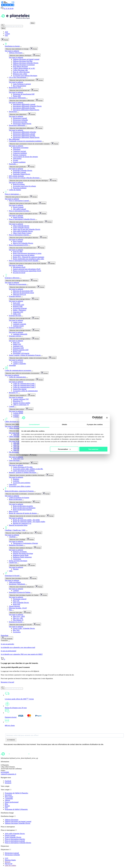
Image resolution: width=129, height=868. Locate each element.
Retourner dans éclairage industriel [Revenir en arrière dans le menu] (20, 330)
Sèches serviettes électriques (18, 561)
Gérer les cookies (10, 865)
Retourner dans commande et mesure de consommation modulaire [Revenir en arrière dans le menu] (30, 144)
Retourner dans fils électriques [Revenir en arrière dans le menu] (19, 455)
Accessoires (17, 632)
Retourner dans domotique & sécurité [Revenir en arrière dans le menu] (17, 578)
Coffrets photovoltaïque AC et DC (24, 68)
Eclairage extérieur (15, 336)
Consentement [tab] (34, 424)
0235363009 (5, 772)
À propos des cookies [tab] (95, 424)
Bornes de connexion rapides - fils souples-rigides (29, 522)
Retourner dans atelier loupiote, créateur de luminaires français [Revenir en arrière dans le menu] (28, 358)
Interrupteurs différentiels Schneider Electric (27, 106)
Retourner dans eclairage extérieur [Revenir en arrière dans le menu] (20, 339)
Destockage (5, 635)
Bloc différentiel (14, 139)
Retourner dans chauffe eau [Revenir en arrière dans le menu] (18, 565)
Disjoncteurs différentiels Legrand (24, 134)
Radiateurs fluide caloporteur (22, 557)
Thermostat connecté (20, 599)
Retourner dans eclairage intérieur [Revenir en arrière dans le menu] (20, 299)
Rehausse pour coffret (20, 74)
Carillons (16, 591)
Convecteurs (17, 559)
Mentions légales (10, 860)
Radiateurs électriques (16, 545)
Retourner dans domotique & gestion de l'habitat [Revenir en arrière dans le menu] (24, 595)
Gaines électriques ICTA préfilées (24, 471)
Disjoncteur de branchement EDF (24, 94)
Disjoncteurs (13, 112)
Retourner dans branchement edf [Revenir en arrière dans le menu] (20, 90)
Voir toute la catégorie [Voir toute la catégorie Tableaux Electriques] (16, 57)
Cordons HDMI (18, 413)
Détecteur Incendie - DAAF (18, 608)
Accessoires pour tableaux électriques (25, 76)
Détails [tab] (64, 424)
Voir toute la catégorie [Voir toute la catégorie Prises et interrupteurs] (12, 199)
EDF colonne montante (16, 176)
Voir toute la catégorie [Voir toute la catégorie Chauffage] (16, 541)
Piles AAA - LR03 (19, 616)
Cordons (12, 406)
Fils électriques (14, 452)
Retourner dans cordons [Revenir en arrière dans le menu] (17, 409)
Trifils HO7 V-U (18, 459)
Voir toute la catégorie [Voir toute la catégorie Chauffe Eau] (16, 567)
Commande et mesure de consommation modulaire (25, 141)
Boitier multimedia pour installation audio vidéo (28, 259)
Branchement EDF (15, 88)
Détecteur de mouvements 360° (23, 291)
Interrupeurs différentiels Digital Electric (26, 110)
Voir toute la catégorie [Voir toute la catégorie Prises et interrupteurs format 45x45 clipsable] (16, 265)
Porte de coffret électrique (21, 72)
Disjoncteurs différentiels (17, 125)
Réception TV (14, 393)
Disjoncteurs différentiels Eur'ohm (24, 136)
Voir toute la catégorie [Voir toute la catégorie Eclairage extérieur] (16, 341)
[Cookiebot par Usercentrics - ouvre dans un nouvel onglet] (94, 418)
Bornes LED (17, 352)
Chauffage (12, 537)
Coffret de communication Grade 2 (24, 385)
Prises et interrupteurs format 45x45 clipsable (24, 261)
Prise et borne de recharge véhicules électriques (24, 178)
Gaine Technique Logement (22, 84)
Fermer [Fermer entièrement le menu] (5, 39)
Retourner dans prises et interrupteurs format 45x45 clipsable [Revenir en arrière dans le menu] (28, 263)
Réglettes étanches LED (21, 350)
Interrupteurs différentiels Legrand (24, 104)
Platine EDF (17, 96)
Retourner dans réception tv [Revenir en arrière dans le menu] (18, 395)
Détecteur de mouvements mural (23, 293)
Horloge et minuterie (20, 155)
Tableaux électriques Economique (24, 65)
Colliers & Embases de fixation (19, 498)
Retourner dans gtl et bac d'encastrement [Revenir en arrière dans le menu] (22, 80)
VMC (11, 571)
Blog (6, 804)
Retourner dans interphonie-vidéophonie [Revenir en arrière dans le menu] (22, 587)
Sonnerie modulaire (19, 162)
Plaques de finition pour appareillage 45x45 (27, 271)
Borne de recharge (19, 184)
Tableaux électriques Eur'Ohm (23, 61)
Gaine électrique (14, 460)
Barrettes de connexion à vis (22, 523)
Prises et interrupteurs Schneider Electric (22, 219)
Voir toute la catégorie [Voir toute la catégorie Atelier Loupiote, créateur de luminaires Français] (16, 360)
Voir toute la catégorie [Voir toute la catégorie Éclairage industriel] (16, 332)
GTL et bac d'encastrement (18, 77)
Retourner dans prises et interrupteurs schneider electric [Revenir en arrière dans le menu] (26, 222)
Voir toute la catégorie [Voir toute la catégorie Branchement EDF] (16, 92)
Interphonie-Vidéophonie (17, 584)
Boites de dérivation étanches (22, 510)
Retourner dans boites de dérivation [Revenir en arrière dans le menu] (20, 502)
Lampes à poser (18, 362)
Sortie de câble (18, 252)
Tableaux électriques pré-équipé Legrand (26, 59)
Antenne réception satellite (22, 403)
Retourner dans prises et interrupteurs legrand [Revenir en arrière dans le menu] (23, 203)
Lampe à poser (18, 322)
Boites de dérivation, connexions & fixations (67, 490)
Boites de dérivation (16, 499)
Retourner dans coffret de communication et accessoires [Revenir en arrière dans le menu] (22, 373)
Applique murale (18, 326)
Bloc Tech (16, 630)
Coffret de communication (18, 377)
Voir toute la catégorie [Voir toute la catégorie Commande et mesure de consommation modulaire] (16, 146)
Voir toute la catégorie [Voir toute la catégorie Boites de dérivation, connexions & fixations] (12, 496)
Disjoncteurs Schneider (20, 120)
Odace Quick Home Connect (22, 233)
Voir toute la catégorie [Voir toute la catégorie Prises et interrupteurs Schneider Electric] (16, 224)
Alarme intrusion (14, 606)
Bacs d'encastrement (19, 86)
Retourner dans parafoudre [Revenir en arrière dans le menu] (18, 167)
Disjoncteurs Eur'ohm (20, 122)
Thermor (16, 569)
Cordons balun (18, 415)
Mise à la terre (14, 511)
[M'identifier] (7, 638)
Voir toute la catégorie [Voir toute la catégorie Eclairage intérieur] (16, 301)
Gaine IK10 (13, 484)
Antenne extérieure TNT (21, 399)
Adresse (7, 800)
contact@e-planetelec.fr (9, 774)
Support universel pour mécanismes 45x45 (27, 269)
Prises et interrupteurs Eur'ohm (19, 211)
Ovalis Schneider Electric (21, 228)
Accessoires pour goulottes (22, 483)
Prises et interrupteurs (67, 193)
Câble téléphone (18, 443)
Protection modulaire (20, 188)
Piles (11, 610)
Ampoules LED (18, 312)
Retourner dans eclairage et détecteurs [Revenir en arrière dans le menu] (17, 281)
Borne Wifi (17, 604)
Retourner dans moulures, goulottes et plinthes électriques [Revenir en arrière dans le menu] (27, 475)
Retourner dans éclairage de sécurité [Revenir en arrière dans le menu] (21, 625)
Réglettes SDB (18, 306)
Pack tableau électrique (20, 67)
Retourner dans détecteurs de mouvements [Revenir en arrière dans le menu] (23, 287)
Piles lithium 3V (18, 620)
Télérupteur (17, 149)
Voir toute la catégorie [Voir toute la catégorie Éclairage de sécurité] (16, 627)
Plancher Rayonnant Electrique (23, 553)
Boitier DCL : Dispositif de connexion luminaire (29, 257)
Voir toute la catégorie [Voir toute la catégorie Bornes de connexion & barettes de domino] (16, 518)
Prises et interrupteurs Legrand (19, 201)
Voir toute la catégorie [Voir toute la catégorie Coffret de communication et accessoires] (12, 375)
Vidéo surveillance (15, 582)
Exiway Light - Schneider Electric (24, 628)
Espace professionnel (12, 802)
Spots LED (16, 303)
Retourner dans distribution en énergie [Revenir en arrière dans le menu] (17, 49)
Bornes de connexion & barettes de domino (23, 513)
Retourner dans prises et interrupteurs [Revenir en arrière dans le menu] (17, 197)
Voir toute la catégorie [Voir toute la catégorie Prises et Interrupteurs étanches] (16, 240)
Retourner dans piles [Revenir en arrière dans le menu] (16, 613)
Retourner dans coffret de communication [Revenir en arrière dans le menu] (22, 380)
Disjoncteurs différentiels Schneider (24, 132)
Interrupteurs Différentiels (17, 98)
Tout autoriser (93, 449)
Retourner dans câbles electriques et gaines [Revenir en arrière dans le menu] (19, 424)
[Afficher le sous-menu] (21, 47)
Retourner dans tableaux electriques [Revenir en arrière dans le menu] (20, 56)
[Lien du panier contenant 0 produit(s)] (3, 659)
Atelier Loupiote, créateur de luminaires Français (25, 355)
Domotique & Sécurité (67, 574)
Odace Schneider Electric (21, 226)
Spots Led (16, 342)
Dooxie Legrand (18, 207)
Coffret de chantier (15, 190)
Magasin (8, 862)
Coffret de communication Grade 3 (24, 387)
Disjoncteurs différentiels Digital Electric (26, 137)
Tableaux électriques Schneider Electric (26, 63)
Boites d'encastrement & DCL (19, 245)
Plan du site (9, 864)
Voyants (15, 160)
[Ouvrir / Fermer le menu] (33, 23)
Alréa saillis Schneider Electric (23, 231)
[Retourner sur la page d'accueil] (15, 756)
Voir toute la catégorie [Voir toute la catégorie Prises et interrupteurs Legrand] (16, 205)
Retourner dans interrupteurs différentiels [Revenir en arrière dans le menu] (22, 101)
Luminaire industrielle (20, 334)
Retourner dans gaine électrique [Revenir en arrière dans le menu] (19, 463)
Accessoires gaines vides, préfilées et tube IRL (28, 469)
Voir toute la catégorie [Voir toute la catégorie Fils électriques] (16, 457)
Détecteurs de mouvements (18, 284)
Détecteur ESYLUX (19, 294)
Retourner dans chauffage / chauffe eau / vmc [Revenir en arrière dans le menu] (19, 533)
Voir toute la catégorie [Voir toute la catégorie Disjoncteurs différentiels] (16, 130)
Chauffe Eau (13, 563)
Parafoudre (13, 164)
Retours (7, 806)
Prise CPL (16, 601)
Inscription (8, 795)
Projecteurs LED (18, 348)
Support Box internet (20, 389)
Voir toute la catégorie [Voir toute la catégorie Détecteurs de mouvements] (16, 289)
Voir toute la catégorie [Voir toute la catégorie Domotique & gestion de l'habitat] (16, 597)
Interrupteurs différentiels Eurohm (24, 108)
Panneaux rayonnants (20, 552)
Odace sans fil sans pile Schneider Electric (27, 229)
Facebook (8, 781)
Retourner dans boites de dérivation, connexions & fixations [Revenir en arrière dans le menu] (23, 494)
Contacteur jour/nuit (19, 151)
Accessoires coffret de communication (25, 391)
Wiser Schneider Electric (21, 603)
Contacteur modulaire (20, 153)
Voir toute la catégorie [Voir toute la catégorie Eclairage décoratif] (16, 320)
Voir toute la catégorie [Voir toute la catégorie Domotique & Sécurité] (12, 580)
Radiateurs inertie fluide (21, 555)
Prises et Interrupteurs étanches (19, 235)
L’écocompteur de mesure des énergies (25, 157)
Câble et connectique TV (21, 405)
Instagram (8, 783)
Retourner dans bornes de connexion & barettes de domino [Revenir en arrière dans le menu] (27, 516)
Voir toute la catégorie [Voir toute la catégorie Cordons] (16, 411)
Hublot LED (17, 344)
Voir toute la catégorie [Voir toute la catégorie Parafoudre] (16, 169)
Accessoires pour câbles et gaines (20, 486)
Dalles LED (17, 314)
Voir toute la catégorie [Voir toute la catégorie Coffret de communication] (16, 382)
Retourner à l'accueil (7, 682)
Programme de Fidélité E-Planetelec (16, 793)
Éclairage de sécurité (16, 622)
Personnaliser (64, 449)
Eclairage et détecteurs (67, 276)
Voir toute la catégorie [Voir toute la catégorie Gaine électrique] (16, 465)
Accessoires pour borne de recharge (24, 186)
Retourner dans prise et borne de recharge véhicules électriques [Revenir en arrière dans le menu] (29, 181)
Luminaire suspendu (19, 324)
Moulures (16, 479)
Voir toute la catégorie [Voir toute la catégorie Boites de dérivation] (16, 504)
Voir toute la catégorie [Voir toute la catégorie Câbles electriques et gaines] (12, 426)
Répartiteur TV (18, 401)
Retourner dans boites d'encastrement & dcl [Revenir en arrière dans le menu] (23, 248)
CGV (7, 858)
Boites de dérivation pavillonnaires (24, 508)
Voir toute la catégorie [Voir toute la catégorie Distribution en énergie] (12, 51)
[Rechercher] (3, 26)
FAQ (6, 35)
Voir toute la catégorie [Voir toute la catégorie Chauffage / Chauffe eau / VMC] (12, 535)
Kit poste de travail (19, 273)
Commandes (9, 798)
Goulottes (16, 481)
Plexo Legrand (18, 241)
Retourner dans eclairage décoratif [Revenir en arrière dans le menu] (20, 318)
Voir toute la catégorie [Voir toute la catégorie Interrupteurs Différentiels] (16, 103)
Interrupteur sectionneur (21, 148)
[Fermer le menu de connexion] (9, 641)
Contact (7, 34)
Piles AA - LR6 (18, 618)
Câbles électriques (15, 428)
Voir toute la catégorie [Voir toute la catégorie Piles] (16, 615)
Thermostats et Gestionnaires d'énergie (25, 543)
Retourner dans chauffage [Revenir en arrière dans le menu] (17, 540)
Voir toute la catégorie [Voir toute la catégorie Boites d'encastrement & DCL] (16, 250)
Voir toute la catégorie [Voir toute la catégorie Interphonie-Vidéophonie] (16, 589)
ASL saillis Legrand (19, 209)
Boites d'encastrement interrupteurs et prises (27, 253)
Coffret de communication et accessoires (67, 369)
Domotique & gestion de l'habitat (20, 592)
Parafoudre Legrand (19, 172)
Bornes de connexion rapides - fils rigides (26, 520)
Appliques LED (18, 346)
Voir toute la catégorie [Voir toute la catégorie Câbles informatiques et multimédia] (16, 441)
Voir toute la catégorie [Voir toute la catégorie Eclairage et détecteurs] (12, 282)
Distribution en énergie (67, 45)
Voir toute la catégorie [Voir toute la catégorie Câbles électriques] (16, 433)
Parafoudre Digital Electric (22, 174)
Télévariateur (17, 158)
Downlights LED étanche (21, 353)
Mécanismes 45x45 (19, 267)
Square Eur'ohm (18, 217)
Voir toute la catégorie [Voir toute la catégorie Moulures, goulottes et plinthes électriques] (16, 477)
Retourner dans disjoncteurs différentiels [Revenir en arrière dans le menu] (22, 128)
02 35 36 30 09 (7, 9)
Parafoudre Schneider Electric (23, 170)
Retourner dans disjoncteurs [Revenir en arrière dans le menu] (18, 114)
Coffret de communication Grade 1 (24, 384)
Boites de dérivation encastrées (23, 506)
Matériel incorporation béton (18, 525)
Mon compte (9, 797)
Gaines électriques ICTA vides (23, 467)
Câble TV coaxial (19, 445)
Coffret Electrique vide (20, 70)
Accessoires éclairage (20, 308)
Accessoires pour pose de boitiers (24, 255)
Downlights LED (18, 305)
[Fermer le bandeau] (107, 418)
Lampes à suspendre (19, 364)
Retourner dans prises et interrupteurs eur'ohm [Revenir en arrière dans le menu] (24, 214)
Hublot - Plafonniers (20, 310)
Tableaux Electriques (16, 53)
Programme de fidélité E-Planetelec (16, 809)
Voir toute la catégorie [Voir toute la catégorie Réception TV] (16, 397)
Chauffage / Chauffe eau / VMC (67, 529)
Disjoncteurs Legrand (20, 118)
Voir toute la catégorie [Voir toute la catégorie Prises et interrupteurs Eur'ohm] (16, 216)
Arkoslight (12, 365)
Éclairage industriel (15, 328)
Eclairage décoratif (15, 316)
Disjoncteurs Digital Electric (22, 124)
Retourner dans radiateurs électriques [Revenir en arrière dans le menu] (21, 548)
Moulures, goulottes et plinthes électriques (23, 472)
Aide (6, 32)
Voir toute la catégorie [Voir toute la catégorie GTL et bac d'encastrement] (16, 82)
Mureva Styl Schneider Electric (23, 243)
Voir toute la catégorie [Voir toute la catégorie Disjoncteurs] (16, 116)
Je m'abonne (11, 740)
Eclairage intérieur (15, 296)
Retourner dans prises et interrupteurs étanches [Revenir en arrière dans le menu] (24, 238)
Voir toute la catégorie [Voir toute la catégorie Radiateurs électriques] (16, 550)
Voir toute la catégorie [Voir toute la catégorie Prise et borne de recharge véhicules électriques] (16, 182)
